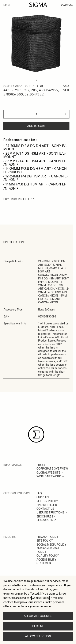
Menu (7, 5)
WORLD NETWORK (49, 476)
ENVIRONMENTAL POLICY (48, 550)
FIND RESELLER (47, 505)
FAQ (39, 493)
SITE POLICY (45, 541)
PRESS (41, 465)
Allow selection (38, 636)
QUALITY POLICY (48, 556)
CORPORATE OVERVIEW (52, 469)
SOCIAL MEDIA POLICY (52, 545)
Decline (38, 626)
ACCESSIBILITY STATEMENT (46, 561)
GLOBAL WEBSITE (48, 473)
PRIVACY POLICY (47, 537)
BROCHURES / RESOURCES (46, 518)
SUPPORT (43, 497)
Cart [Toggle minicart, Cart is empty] (67, 5)
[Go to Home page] (38, 5)
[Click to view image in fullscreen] (36, 43)
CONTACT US (45, 509)
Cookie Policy (41, 598)
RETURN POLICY (47, 501)
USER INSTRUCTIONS (50, 513)
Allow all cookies (38, 616)
